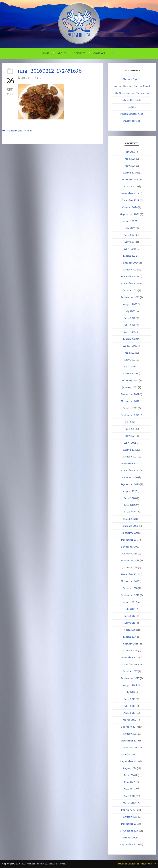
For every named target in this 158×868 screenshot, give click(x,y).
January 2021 (130, 457)
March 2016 (129, 803)
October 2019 (130, 554)
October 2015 (130, 838)
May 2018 (130, 623)
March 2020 (130, 519)
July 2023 (130, 311)
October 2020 (130, 477)
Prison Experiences (132, 114)
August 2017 (130, 685)
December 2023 (130, 277)
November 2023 (130, 284)
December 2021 (130, 394)
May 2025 (130, 166)
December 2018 (130, 574)
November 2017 (130, 665)
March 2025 (130, 173)
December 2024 (130, 193)
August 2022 (130, 346)
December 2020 (130, 464)
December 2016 (130, 741)
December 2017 (130, 658)
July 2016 (129, 775)
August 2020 (130, 491)
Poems (132, 107)
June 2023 (130, 318)
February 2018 (130, 644)
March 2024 (130, 256)
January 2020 (130, 533)
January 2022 (130, 387)
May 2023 (130, 325)
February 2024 (130, 263)
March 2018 (130, 637)
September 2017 (130, 678)
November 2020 (130, 471)
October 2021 (130, 408)
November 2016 (130, 748)
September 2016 (129, 761)
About (62, 53)
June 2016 (130, 782)
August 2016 (129, 768)
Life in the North (132, 100)
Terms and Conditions (128, 864)
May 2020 (130, 505)
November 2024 (130, 200)
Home (46, 53)
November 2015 (129, 831)
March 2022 (130, 374)
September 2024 (130, 214)
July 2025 (130, 152)
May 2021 (130, 436)
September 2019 (130, 561)
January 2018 (130, 651)
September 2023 (130, 297)
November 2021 (130, 401)
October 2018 (130, 588)
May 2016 (129, 789)
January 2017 (130, 734)
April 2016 (129, 796)
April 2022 (130, 367)
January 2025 (130, 187)
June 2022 (130, 353)
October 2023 (130, 290)
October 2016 (130, 755)
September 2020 (130, 484)
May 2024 (130, 242)
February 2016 (130, 810)
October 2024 (130, 207)
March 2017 (129, 720)
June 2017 (130, 699)
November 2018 (130, 581)
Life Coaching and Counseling (132, 93)
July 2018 (130, 609)
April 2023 (130, 332)
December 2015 (130, 824)
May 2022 (130, 360)
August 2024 (130, 221)
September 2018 (130, 595)
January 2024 (130, 270)
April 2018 (130, 630)
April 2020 (130, 512)
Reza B (25, 78)
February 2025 (130, 180)
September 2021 (130, 415)
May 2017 (130, 706)
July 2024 (130, 228)
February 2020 (130, 526)
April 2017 (129, 713)
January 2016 (130, 817)
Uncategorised (132, 121)
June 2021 (130, 429)
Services (80, 53)
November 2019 (130, 547)
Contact (99, 53)
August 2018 (130, 602)
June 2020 (130, 498)
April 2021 (130, 443)
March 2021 (130, 450)
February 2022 (130, 381)
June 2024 (130, 235)
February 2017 (129, 727)
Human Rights (132, 79)
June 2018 (130, 616)
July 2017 (130, 692)
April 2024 (130, 249)
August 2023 (130, 304)
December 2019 (130, 540)
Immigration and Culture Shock (132, 86)
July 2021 (130, 422)
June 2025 (130, 159)
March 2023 (130, 339)
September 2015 (130, 845)
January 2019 (130, 568)
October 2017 (130, 671)
